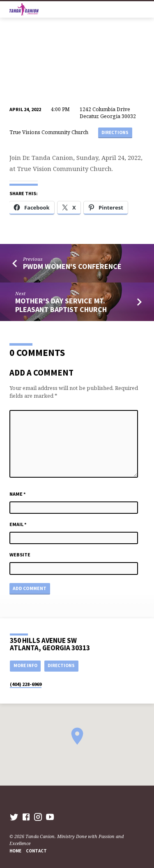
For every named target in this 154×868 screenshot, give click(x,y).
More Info (25, 665)
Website (20, 555)
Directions (115, 132)
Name (18, 494)
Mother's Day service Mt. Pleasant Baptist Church (61, 305)
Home (15, 851)
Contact (36, 851)
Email (18, 524)
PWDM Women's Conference (72, 266)
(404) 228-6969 (26, 684)
